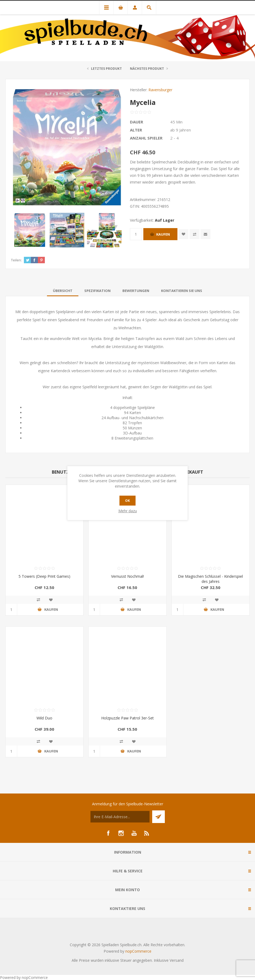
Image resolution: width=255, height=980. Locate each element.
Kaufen (163, 234)
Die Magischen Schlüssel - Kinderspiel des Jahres (210, 579)
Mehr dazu (128, 511)
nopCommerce (138, 951)
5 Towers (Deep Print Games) (44, 576)
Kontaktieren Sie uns (182, 291)
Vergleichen (194, 234)
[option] (30, 230)
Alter (136, 130)
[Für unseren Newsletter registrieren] (120, 817)
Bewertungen (136, 291)
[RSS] (147, 833)
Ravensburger (160, 90)
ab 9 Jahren (181, 130)
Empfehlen (205, 234)
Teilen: (16, 260)
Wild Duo (44, 718)
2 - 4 (174, 138)
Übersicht (63, 291)
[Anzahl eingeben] (136, 234)
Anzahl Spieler (146, 138)
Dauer (136, 122)
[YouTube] (134, 833)
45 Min (176, 122)
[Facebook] (108, 833)
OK (127, 501)
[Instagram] (121, 833)
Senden (159, 817)
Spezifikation (97, 291)
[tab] (63, 291)
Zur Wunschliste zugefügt (183, 234)
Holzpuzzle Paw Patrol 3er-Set (127, 718)
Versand (177, 960)
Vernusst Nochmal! (127, 576)
